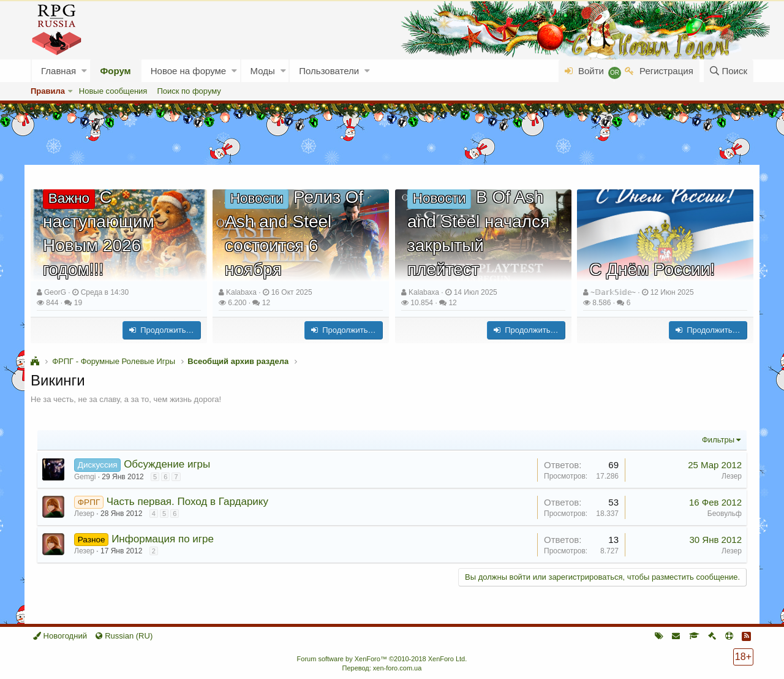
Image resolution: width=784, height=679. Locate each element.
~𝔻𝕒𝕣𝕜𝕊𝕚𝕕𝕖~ (613, 292)
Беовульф (725, 514)
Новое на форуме (188, 71)
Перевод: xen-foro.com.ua (382, 668)
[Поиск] (729, 71)
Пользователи (329, 71)
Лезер (732, 476)
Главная (58, 71)
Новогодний (60, 636)
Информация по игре (163, 539)
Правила (48, 91)
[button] (84, 71)
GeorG (55, 292)
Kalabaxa (241, 292)
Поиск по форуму (189, 91)
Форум (116, 71)
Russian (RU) (124, 636)
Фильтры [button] (718, 440)
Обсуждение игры (167, 464)
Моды (263, 71)
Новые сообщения (113, 91)
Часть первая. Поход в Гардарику (187, 502)
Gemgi (85, 477)
